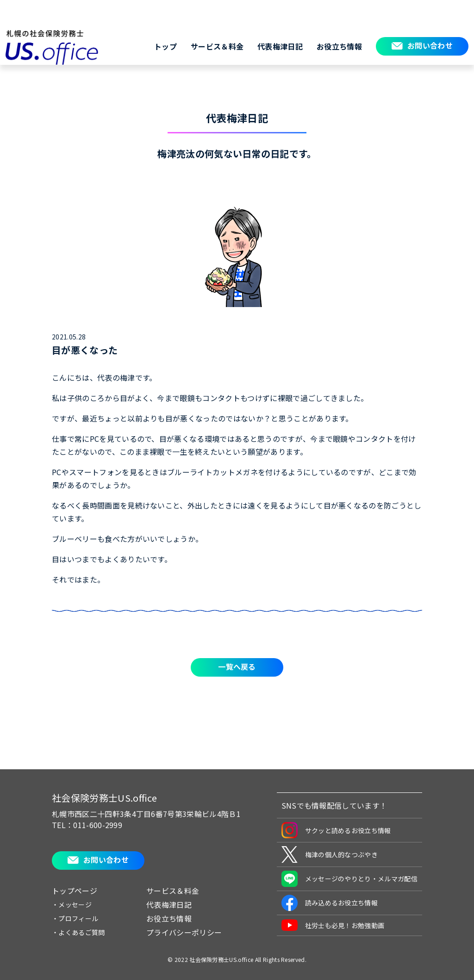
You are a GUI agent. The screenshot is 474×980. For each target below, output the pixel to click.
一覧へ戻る (237, 666)
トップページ (75, 891)
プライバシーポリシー (184, 932)
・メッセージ (72, 905)
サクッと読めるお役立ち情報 (336, 830)
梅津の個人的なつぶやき (330, 854)
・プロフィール (75, 918)
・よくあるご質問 (78, 932)
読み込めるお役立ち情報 (330, 903)
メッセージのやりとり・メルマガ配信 (349, 879)
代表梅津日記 (280, 46)
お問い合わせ (430, 45)
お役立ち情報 (339, 46)
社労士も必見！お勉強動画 (333, 925)
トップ (165, 46)
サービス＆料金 (217, 46)
